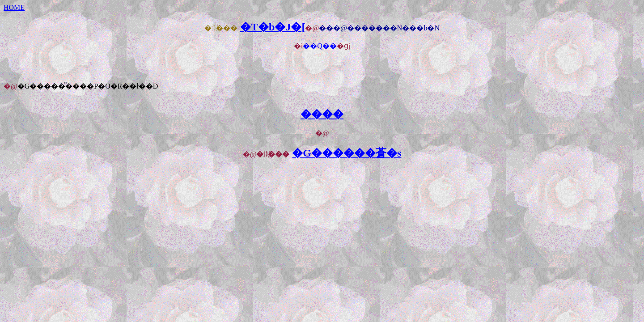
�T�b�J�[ (273, 27)
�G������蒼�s (347, 153)
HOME (14, 7)
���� (322, 114)
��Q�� (320, 46)
